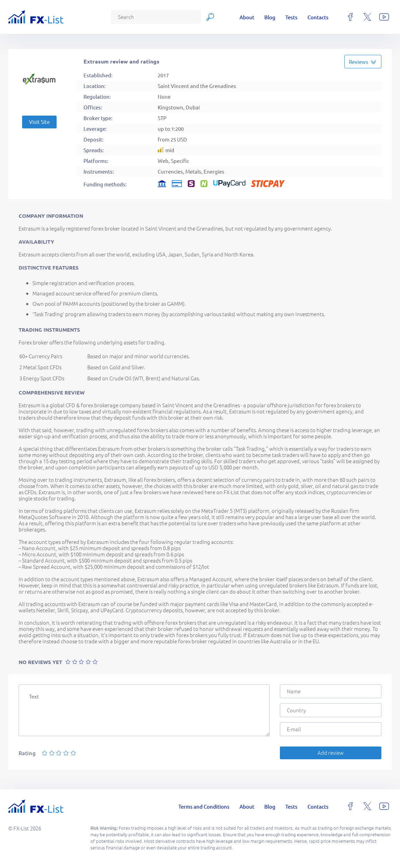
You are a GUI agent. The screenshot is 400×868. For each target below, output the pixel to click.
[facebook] (350, 17)
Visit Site (39, 122)
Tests (291, 17)
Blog (270, 17)
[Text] (144, 710)
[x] (367, 17)
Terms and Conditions (204, 806)
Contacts (318, 17)
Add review (331, 753)
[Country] (331, 710)
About (247, 17)
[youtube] (384, 17)
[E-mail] (331, 729)
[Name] (331, 691)
